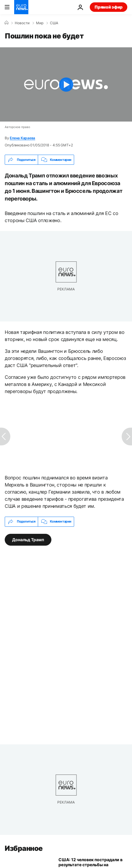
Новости (22, 23)
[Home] (6, 23)
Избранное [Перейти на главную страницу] (24, 848)
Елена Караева (22, 138)
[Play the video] (66, 84)
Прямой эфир (109, 7)
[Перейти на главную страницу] (21, 7)
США (54, 23)
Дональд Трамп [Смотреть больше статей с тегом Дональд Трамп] (28, 539)
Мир (40, 23)
